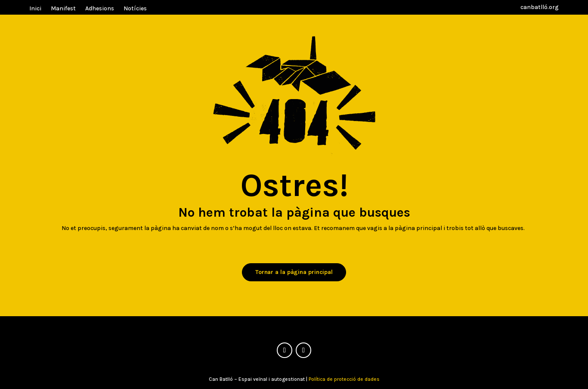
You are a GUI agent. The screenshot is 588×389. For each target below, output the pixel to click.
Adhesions (100, 9)
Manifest (63, 9)
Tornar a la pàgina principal (294, 272)
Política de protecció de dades (344, 379)
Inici (35, 9)
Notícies (135, 9)
